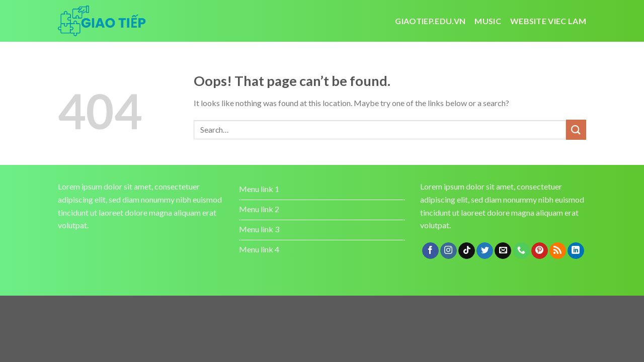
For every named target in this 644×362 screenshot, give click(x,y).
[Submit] (576, 129)
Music (488, 21)
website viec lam (548, 21)
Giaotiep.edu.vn (430, 21)
